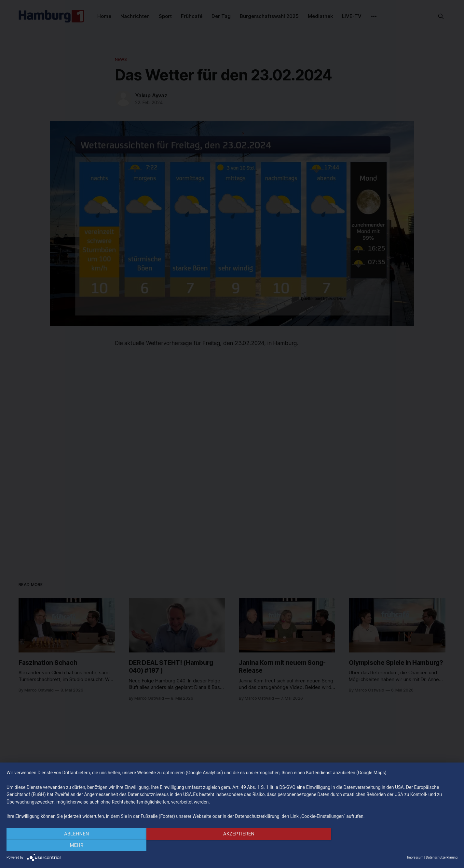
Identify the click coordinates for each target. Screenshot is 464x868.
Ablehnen (74, 846)
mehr (390, 846)
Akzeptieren (232, 846)
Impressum (415, 857)
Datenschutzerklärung (442, 857)
